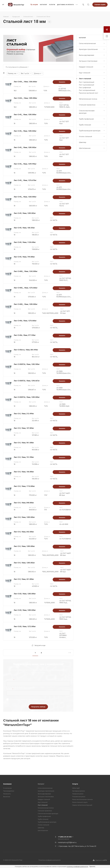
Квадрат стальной (92, 67)
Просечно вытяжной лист (92, 93)
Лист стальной (92, 79)
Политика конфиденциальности (50, 860)
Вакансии (7, 797)
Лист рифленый (92, 88)
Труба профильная (92, 119)
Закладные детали (79, 791)
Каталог (41, 784)
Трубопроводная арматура (92, 131)
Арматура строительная (92, 49)
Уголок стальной (92, 136)
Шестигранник (92, 148)
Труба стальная (92, 125)
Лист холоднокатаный (92, 90)
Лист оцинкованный (92, 85)
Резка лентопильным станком (82, 799)
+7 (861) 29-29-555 (65, 837)
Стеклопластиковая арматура (92, 112)
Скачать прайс (100, 5)
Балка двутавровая (92, 55)
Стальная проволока (92, 105)
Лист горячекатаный (92, 82)
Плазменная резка (79, 797)
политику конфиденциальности (77, 866)
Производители (9, 791)
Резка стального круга (80, 802)
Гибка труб (76, 788)
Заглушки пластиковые (92, 61)
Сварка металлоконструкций (82, 805)
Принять (92, 866)
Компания (7, 784)
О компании (7, 788)
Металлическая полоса (92, 99)
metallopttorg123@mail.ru (67, 842)
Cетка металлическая (92, 43)
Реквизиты (7, 794)
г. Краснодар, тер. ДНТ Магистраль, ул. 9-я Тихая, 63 (77, 846)
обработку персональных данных (33, 700)
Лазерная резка (78, 794)
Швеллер (92, 142)
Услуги (75, 784)
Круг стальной (92, 73)
